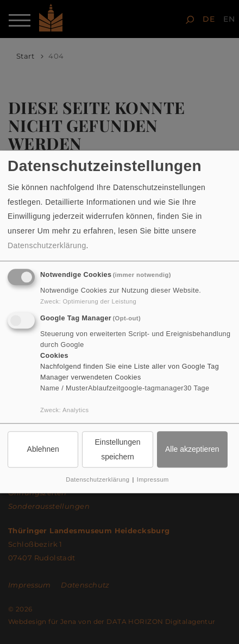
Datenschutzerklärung (47, 246)
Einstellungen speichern (117, 449)
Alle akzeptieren (192, 449)
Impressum (153, 479)
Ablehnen (43, 449)
